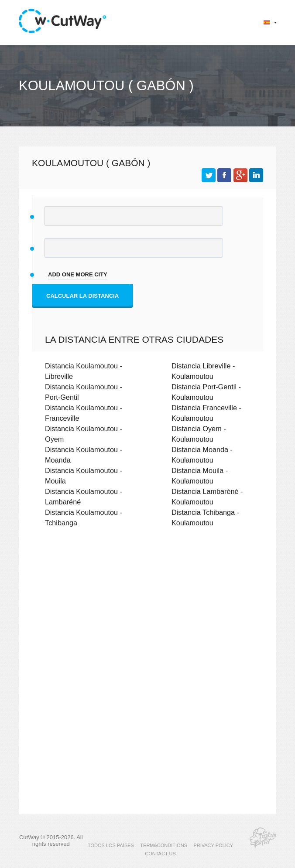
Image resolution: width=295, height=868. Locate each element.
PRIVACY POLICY (213, 845)
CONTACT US (160, 854)
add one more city (78, 274)
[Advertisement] (147, 610)
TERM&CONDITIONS (164, 845)
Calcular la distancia (82, 296)
